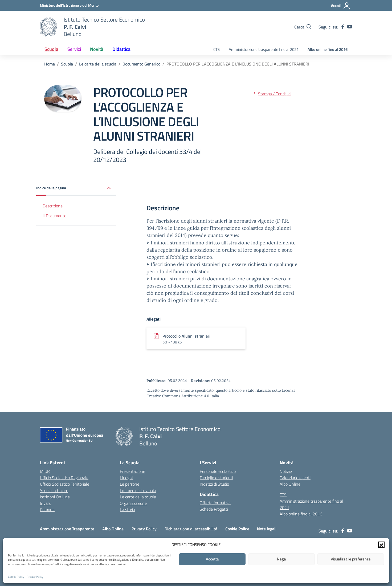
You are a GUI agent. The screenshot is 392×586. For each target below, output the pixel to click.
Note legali (267, 529)
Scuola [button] (51, 49)
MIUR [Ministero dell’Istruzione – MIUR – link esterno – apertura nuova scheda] (45, 471)
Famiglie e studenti (216, 478)
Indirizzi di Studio (214, 484)
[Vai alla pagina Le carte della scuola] (98, 64)
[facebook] (343, 27)
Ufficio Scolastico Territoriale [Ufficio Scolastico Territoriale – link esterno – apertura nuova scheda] (65, 484)
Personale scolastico (218, 471)
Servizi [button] (74, 49)
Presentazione (132, 471)
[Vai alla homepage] (48, 27)
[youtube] (350, 27)
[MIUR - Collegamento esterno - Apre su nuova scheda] (69, 5)
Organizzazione (133, 503)
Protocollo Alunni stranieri (186, 336)
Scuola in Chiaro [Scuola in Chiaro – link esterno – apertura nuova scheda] (54, 490)
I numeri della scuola (138, 490)
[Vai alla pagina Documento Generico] (141, 64)
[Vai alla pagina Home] (50, 64)
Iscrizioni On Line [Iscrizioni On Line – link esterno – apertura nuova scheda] (55, 497)
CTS (217, 49)
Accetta (212, 559)
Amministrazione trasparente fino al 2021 (264, 49)
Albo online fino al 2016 (328, 49)
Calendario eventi (295, 478)
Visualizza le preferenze (351, 559)
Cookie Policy (16, 577)
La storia (127, 510)
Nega (281, 559)
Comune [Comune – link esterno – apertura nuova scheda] (47, 510)
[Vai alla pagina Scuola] (67, 64)
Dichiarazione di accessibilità (191, 529)
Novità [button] (97, 49)
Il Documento (54, 216)
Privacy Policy (35, 577)
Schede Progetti (214, 509)
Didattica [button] (121, 49)
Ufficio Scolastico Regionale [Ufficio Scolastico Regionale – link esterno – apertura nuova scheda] (64, 478)
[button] (381, 545)
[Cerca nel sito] (303, 27)
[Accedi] (341, 6)
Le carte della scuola (138, 497)
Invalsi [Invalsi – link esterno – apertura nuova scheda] (46, 503)
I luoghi (126, 478)
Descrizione (53, 206)
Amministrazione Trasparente (67, 529)
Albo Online (290, 484)
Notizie (286, 471)
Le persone (130, 484)
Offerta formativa (215, 503)
